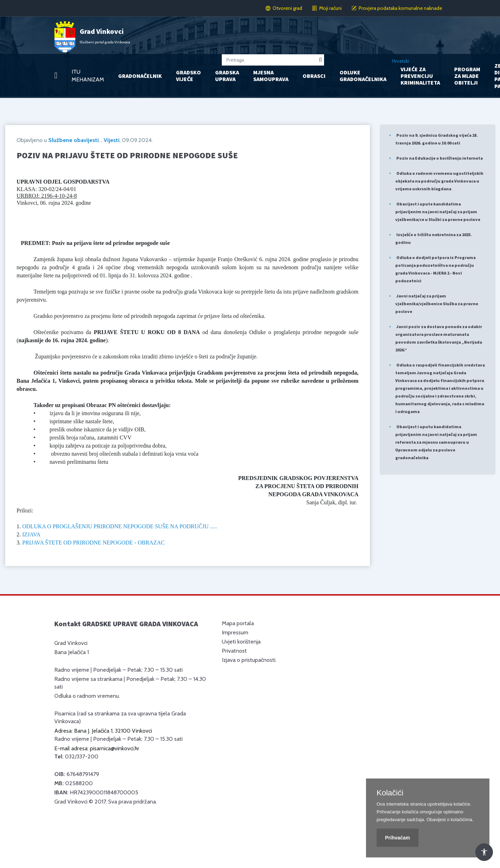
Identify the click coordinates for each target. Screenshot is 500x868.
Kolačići (390, 793)
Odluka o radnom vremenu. (87, 696)
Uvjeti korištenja (241, 642)
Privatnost (234, 651)
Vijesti (112, 140)
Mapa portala (238, 623)
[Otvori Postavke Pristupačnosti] (484, 852)
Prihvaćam (398, 838)
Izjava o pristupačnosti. (249, 660)
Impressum (235, 632)
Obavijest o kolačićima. (450, 820)
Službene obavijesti (74, 140)
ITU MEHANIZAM (88, 76)
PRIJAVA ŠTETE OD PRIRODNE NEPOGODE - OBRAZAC (93, 543)
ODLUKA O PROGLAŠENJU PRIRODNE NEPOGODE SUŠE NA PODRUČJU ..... (120, 526)
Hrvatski (401, 61)
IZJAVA (31, 534)
